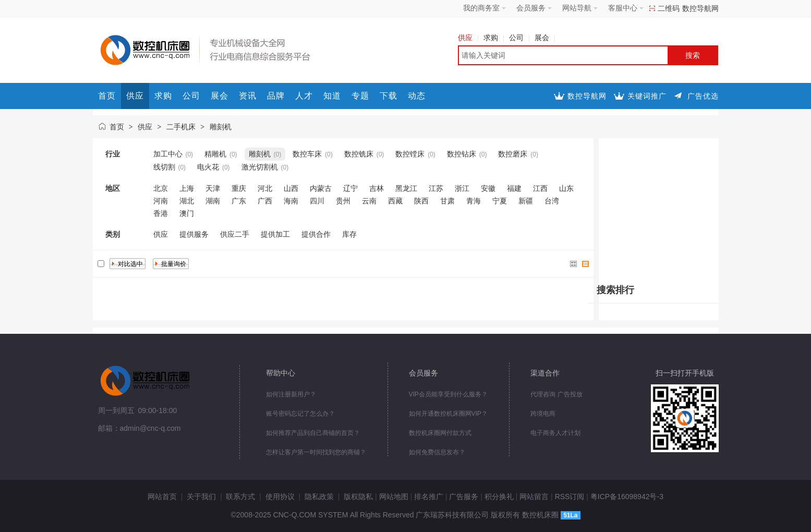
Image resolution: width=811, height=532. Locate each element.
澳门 (187, 213)
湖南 (213, 201)
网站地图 (394, 497)
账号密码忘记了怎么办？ (300, 414)
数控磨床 (513, 154)
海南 (291, 201)
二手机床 (181, 127)
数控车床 (307, 154)
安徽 (488, 188)
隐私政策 (319, 497)
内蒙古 (321, 188)
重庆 (239, 188)
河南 (161, 201)
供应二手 (235, 234)
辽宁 (350, 188)
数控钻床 (462, 154)
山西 (291, 188)
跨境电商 (543, 414)
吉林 (377, 188)
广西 (265, 201)
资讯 (248, 96)
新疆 (526, 201)
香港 (161, 213)
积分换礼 (499, 497)
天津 (213, 188)
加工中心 (168, 154)
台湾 (552, 201)
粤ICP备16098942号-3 (627, 497)
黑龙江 (406, 188)
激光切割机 (260, 167)
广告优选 (703, 96)
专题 (360, 96)
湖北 (187, 201)
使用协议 (280, 497)
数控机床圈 (540, 515)
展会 (545, 38)
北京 (161, 188)
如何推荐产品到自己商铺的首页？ (313, 433)
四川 (317, 201)
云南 (369, 201)
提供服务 (194, 234)
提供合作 (316, 234)
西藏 (395, 201)
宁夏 (500, 201)
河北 (265, 188)
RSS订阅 (570, 497)
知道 (332, 96)
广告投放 (570, 394)
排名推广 (429, 497)
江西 (540, 188)
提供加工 (275, 234)
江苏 (436, 188)
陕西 (421, 201)
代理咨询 (543, 394)
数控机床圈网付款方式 (440, 433)
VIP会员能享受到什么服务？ (448, 394)
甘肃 (447, 201)
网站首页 (162, 497)
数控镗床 (410, 154)
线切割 (164, 167)
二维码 (669, 8)
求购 (494, 38)
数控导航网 (700, 8)
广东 (239, 201)
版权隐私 (358, 497)
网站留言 (534, 497)
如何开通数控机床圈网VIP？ (448, 414)
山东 (566, 188)
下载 (389, 96)
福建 (514, 188)
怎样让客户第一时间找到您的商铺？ (316, 452)
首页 (107, 96)
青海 (474, 201)
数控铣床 (359, 154)
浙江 (462, 188)
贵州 (343, 201)
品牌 (276, 96)
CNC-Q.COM (295, 515)
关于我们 (201, 497)
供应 (468, 38)
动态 (417, 96)
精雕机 (215, 154)
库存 (349, 234)
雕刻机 (221, 127)
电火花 (208, 167)
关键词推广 (647, 96)
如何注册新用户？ (291, 394)
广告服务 (464, 497)
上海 (187, 188)
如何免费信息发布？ (437, 452)
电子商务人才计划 (555, 433)
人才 (304, 96)
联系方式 (240, 497)
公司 (519, 38)
